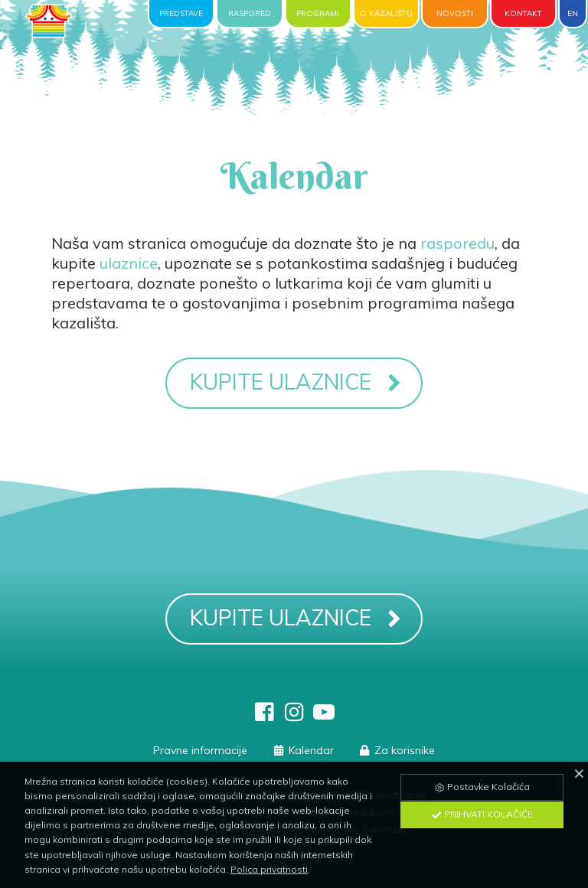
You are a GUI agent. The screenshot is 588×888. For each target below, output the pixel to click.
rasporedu (457, 243)
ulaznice (129, 263)
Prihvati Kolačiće (482, 814)
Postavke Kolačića (482, 787)
